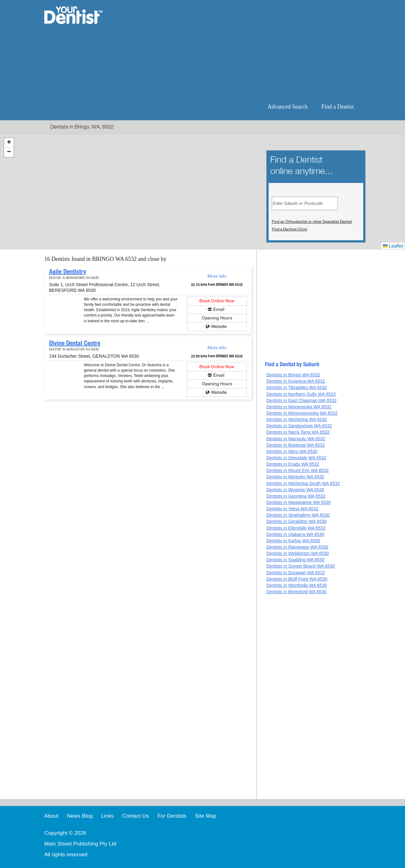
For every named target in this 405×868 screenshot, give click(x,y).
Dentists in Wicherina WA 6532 (297, 419)
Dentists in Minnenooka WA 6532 (299, 407)
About (51, 816)
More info (217, 276)
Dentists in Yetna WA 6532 (292, 509)
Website (219, 327)
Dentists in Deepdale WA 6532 (296, 458)
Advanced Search (288, 107)
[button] (9, 143)
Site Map (206, 816)
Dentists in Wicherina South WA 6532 (303, 483)
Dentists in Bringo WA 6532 (293, 375)
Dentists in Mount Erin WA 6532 (298, 470)
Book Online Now (217, 301)
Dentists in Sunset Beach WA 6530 (301, 566)
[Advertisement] (243, 51)
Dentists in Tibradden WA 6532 (297, 387)
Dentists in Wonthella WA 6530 (297, 585)
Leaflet (393, 246)
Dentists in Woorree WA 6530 (295, 490)
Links (108, 816)
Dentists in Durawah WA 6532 (296, 573)
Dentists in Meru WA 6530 (292, 451)
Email (219, 309)
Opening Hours (217, 318)
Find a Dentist (338, 107)
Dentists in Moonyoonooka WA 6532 (302, 413)
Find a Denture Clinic (290, 229)
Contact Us (135, 816)
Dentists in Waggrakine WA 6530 (299, 502)
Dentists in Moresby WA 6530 (295, 477)
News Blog (80, 816)
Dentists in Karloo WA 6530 (293, 541)
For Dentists (172, 816)
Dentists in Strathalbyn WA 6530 (298, 515)
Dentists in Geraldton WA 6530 (297, 521)
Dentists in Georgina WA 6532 (296, 496)
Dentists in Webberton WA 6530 (298, 553)
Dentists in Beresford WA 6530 (296, 592)
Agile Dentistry (68, 272)
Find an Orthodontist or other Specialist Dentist (312, 222)
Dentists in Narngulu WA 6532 (296, 439)
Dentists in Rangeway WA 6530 (297, 547)
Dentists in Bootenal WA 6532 (296, 445)
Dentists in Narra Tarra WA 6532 (298, 432)
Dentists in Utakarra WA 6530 (295, 534)
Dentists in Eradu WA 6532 (293, 464)
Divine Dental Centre (75, 343)
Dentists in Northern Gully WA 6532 (301, 394)
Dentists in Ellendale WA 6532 (296, 528)
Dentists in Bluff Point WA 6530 (297, 579)
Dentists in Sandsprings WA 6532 (299, 426)
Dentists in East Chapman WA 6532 (302, 400)
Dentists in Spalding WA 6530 (296, 560)
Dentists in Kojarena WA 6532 (296, 381)
